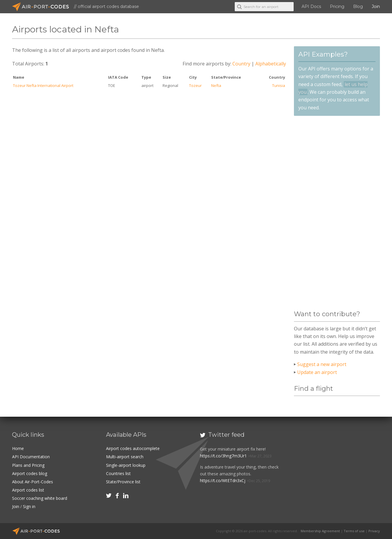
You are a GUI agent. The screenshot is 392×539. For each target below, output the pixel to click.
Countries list (118, 473)
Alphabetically (271, 64)
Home (18, 448)
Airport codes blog (30, 473)
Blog (358, 6)
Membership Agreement (320, 531)
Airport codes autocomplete (133, 448)
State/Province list (123, 482)
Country (241, 64)
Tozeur (195, 85)
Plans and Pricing (28, 465)
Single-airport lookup (126, 465)
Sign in (29, 506)
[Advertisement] (337, 213)
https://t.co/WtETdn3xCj (223, 481)
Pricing (337, 6)
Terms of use (354, 531)
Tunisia (279, 85)
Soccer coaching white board (40, 498)
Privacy (374, 531)
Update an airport (317, 372)
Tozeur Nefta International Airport (43, 85)
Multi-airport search (125, 457)
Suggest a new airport (322, 364)
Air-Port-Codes (43, 7)
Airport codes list (28, 490)
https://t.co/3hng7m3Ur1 (223, 456)
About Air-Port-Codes (33, 482)
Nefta (216, 85)
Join (376, 6)
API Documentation (31, 457)
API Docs (311, 6)
